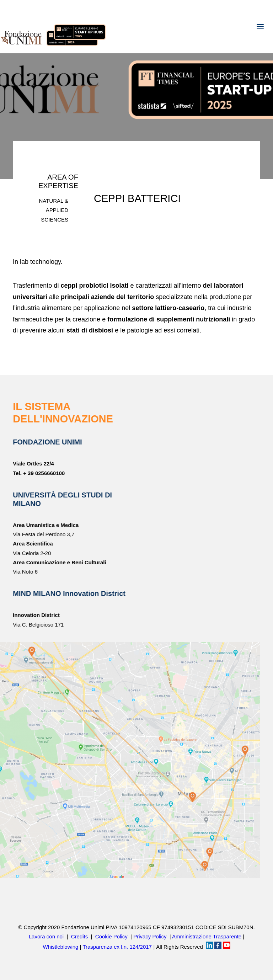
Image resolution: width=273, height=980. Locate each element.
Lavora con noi (46, 936)
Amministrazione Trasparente (207, 936)
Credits (80, 936)
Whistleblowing (60, 947)
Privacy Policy (150, 936)
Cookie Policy (111, 936)
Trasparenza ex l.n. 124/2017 (117, 947)
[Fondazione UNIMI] (53, 27)
